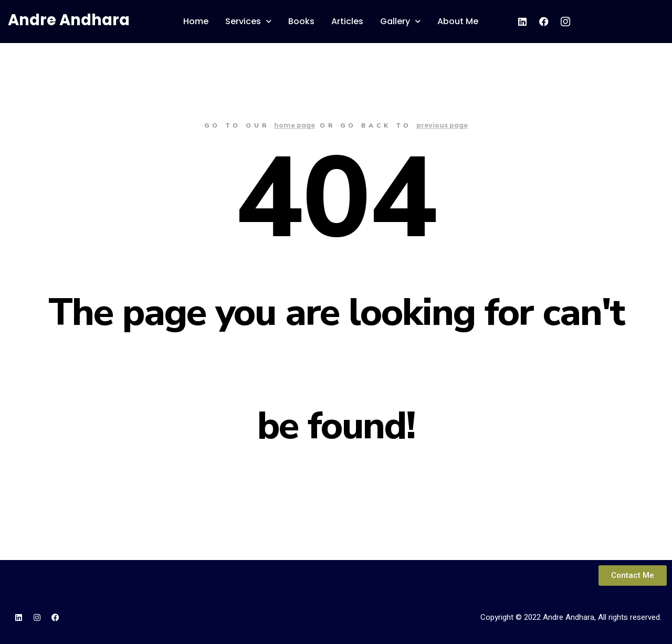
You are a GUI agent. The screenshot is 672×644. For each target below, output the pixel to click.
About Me (458, 21)
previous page (442, 125)
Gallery (400, 21)
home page (295, 125)
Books (301, 21)
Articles (347, 21)
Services (248, 21)
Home (196, 21)
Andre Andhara (69, 20)
